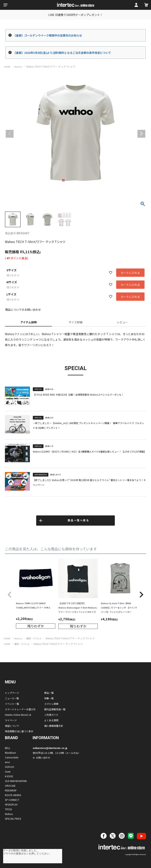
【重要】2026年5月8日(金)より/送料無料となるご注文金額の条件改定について (62, 53)
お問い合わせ (43, 758)
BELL (8, 748)
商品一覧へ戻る (78, 520)
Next (141, 134)
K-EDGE (9, 776)
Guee (8, 771)
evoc (7, 762)
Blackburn (10, 753)
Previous (10, 134)
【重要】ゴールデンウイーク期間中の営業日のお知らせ (48, 35)
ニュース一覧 (12, 698)
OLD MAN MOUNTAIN (16, 781)
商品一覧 (49, 693)
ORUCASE (10, 786)
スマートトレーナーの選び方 (20, 709)
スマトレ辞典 (51, 704)
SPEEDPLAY (11, 804)
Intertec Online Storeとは (18, 715)
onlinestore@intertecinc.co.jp (50, 748)
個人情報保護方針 (54, 726)
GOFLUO (10, 767)
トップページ (12, 693)
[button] (10, 595)
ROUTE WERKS (13, 795)
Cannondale (12, 757)
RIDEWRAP (11, 790)
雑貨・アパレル (34, 638)
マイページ (11, 720)
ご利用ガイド (51, 715)
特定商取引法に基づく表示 (19, 731)
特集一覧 (49, 698)
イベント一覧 (12, 704)
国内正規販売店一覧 (55, 709)
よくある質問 (51, 720)
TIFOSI (8, 809)
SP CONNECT (12, 800)
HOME (7, 67)
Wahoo (18, 67)
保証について (12, 726)
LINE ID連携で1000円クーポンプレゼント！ (75, 15)
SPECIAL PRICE (13, 819)
